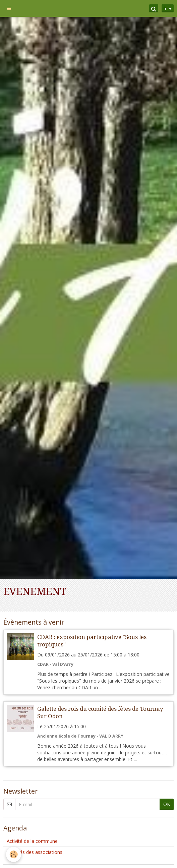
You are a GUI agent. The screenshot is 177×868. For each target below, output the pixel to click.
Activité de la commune (32, 841)
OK (167, 804)
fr (165, 8)
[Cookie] (14, 854)
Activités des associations (35, 852)
